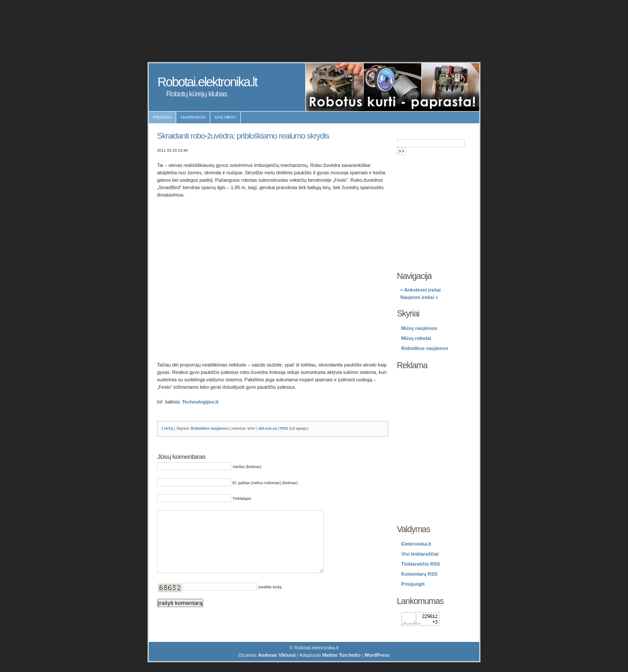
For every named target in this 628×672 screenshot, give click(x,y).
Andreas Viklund (277, 656)
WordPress (377, 656)
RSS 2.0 (288, 428)
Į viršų (167, 428)
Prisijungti (413, 584)
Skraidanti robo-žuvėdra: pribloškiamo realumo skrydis (243, 136)
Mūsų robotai (416, 338)
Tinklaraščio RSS (421, 564)
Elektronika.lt (416, 544)
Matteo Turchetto (341, 656)
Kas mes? (225, 117)
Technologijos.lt (200, 402)
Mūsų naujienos (419, 328)
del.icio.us (268, 428)
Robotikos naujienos (209, 428)
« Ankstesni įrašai (421, 290)
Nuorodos (193, 117)
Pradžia (162, 117)
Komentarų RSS (419, 574)
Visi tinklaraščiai (420, 554)
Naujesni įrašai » (419, 297)
